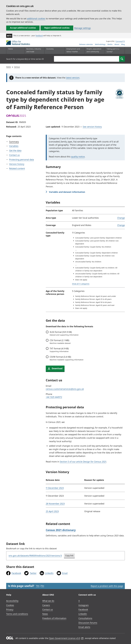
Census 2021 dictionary (61, 530)
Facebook (16, 573)
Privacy (10, 609)
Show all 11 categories (81, 284)
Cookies (10, 605)
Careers (46, 605)
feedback (39, 36)
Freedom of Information (54, 618)
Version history (17, 164)
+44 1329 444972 (54, 397)
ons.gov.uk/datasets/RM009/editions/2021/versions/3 (35, 556)
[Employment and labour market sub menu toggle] (74, 51)
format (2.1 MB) (60, 342)
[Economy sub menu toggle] (54, 51)
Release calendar (86, 44)
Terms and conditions (17, 614)
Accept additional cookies (23, 28)
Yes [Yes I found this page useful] (38, 586)
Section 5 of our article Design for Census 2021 (83, 462)
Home (11, 49)
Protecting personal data (22, 160)
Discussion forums (88, 623)
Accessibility (12, 601)
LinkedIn (49, 573)
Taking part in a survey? (113, 50)
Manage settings (82, 28)
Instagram (84, 605)
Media (110, 44)
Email (65, 573)
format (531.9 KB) (64, 333)
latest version (73, 78)
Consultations (85, 618)
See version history (92, 127)
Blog (123, 44)
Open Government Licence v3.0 (66, 638)
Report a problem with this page (107, 586)
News (45, 614)
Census (17, 67)
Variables (14, 146)
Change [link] (121, 218)
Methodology (100, 44)
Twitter (33, 573)
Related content (17, 168)
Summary (14, 142)
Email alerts (84, 627)
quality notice (78, 157)
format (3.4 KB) (67, 358)
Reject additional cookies (57, 28)
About (117, 44)
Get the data (15, 150)
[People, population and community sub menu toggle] (94, 51)
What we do (48, 601)
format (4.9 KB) (59, 350)
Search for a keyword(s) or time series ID (25, 59)
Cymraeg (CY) (120, 41)
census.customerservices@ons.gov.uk (65, 389)
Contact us (14, 155)
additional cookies (36, 19)
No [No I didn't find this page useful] (43, 586)
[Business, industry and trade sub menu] (34, 51)
